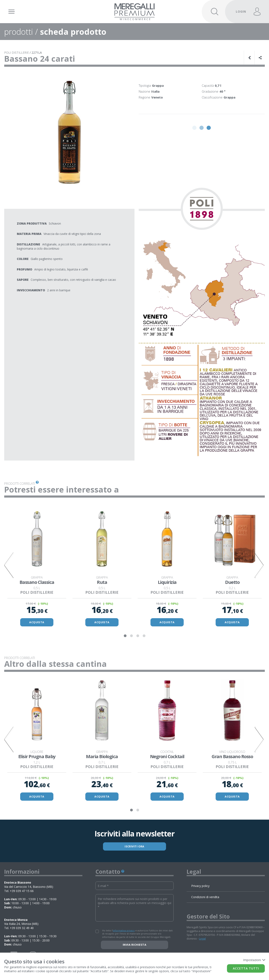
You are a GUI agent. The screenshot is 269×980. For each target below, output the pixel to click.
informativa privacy (124, 931)
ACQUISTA (37, 622)
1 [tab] (125, 636)
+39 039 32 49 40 (22, 929)
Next (260, 565)
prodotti (19, 32)
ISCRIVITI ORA (135, 847)
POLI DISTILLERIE (16, 53)
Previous (9, 565)
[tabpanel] (37, 565)
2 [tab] (131, 636)
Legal (202, 939)
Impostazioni (254, 960)
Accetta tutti (246, 968)
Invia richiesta (135, 945)
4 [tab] (144, 636)
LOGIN (241, 11)
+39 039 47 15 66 (22, 891)
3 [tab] (138, 636)
